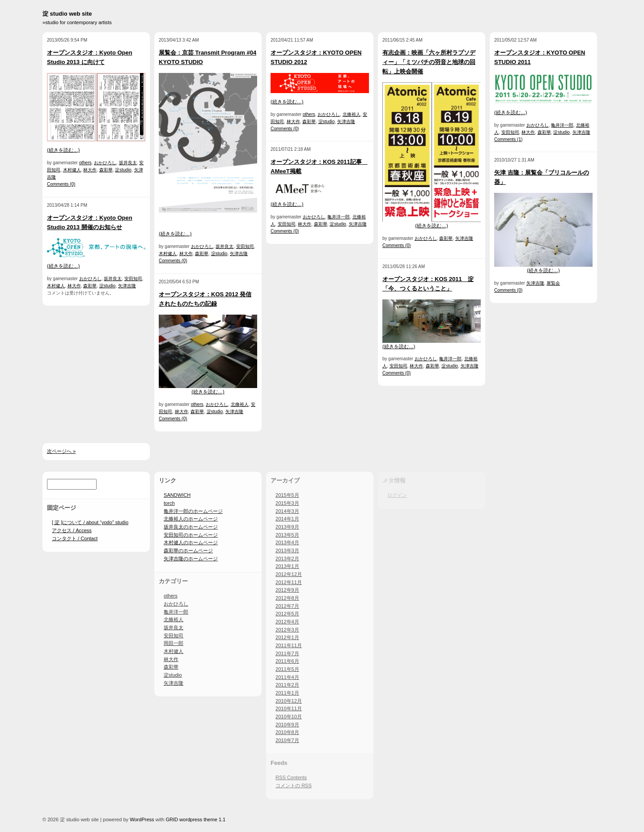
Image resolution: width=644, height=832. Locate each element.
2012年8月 (287, 598)
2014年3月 (287, 511)
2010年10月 (289, 717)
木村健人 (72, 170)
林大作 (90, 170)
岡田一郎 (174, 643)
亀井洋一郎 (339, 217)
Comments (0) (61, 184)
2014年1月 (287, 519)
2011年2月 (287, 685)
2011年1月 (287, 693)
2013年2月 (287, 559)
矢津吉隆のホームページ (191, 559)
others (85, 163)
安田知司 (133, 279)
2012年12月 (289, 574)
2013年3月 (287, 550)
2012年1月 (287, 637)
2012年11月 (289, 582)
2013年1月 (287, 566)
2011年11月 (289, 645)
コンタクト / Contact (75, 538)
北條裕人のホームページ (191, 519)
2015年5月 (287, 495)
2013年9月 (287, 527)
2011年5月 (287, 669)
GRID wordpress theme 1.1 (195, 819)
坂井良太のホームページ (191, 527)
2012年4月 (287, 622)
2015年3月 (287, 503)
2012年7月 (287, 606)
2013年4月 (287, 542)
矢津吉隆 (127, 286)
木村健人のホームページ (191, 542)
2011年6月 (287, 661)
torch (169, 503)
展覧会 (553, 283)
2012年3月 (287, 630)
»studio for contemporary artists (77, 22)
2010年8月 (287, 732)
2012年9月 (287, 590)
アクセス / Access (72, 530)
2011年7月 (287, 653)
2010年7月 (287, 740)
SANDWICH (177, 495)
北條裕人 (240, 404)
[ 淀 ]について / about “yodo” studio (90, 522)
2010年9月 (287, 725)
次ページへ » (61, 451)
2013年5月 (287, 535)
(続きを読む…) (63, 150)
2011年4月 (287, 677)
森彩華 (106, 170)
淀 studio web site (67, 14)
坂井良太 (128, 163)
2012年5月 (287, 614)
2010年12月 (289, 701)
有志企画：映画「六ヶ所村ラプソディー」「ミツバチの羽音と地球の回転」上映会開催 (429, 62)
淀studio (123, 170)
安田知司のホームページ (191, 535)
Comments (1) (508, 139)
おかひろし (105, 163)
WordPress (142, 819)
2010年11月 (289, 708)
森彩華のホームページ (188, 550)
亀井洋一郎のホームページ (193, 511)
